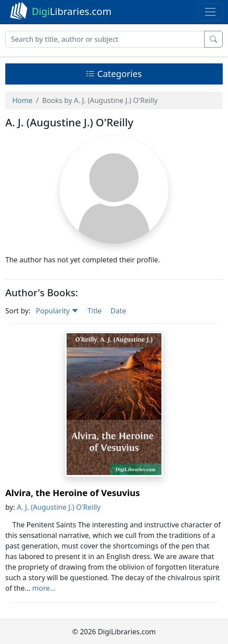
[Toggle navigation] (210, 12)
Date (118, 311)
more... (44, 588)
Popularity (57, 311)
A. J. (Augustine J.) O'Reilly (59, 507)
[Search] (105, 39)
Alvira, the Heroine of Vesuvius (73, 493)
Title (94, 311)
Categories (114, 74)
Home (22, 100)
